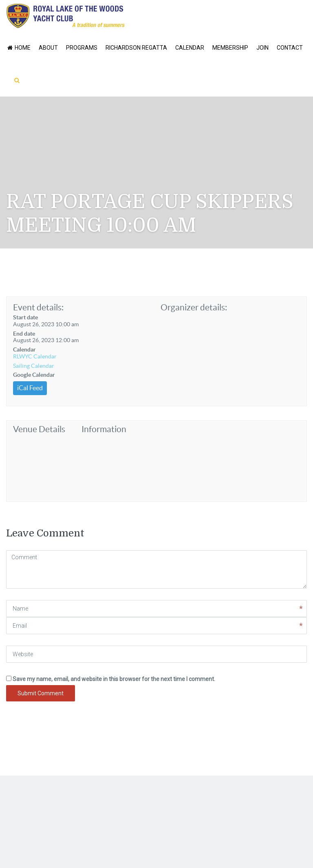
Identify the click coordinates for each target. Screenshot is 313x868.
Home (18, 48)
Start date (25, 317)
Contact (290, 48)
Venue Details (39, 429)
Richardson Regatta (136, 48)
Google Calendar (34, 375)
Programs (82, 48)
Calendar (190, 48)
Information (104, 429)
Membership (230, 48)
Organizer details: (194, 307)
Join (262, 48)
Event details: (38, 307)
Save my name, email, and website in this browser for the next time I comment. (114, 679)
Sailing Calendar (34, 366)
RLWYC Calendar (35, 356)
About (48, 48)
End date (24, 334)
